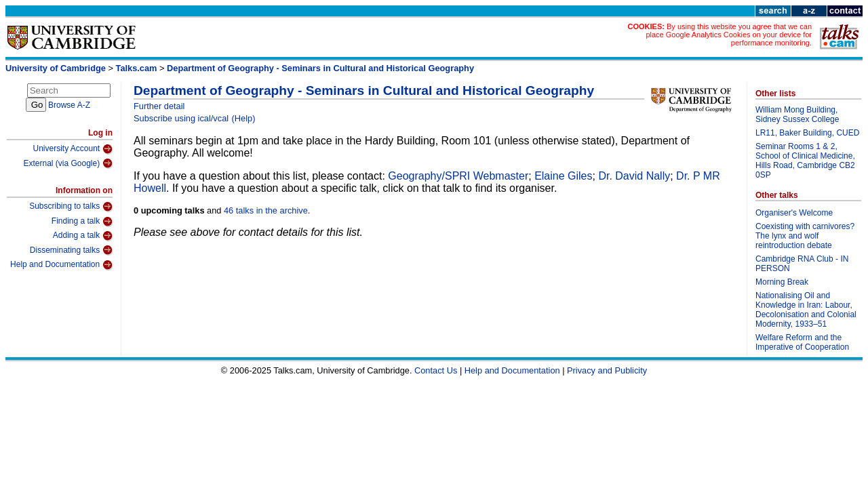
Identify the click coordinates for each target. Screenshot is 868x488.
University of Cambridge (56, 68)
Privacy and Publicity (607, 370)
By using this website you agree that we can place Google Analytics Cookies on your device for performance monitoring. (729, 35)
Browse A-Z (69, 105)
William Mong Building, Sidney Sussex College (797, 115)
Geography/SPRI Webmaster (458, 176)
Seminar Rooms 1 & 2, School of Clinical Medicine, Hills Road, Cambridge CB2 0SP (805, 161)
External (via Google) (68, 163)
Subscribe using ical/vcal (181, 118)
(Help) (244, 118)
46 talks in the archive (266, 210)
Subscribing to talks (71, 207)
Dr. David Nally (634, 176)
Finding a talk (82, 222)
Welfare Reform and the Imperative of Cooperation (802, 342)
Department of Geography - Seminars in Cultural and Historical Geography (320, 68)
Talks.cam (137, 68)
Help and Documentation (61, 265)
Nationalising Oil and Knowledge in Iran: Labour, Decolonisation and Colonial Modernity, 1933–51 (806, 310)
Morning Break (782, 282)
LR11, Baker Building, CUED (807, 133)
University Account (73, 149)
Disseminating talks (71, 250)
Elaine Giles (563, 176)
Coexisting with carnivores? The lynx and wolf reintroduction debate (805, 236)
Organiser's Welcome (794, 213)
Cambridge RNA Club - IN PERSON (802, 264)
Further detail (159, 106)
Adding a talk (83, 236)
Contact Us (436, 370)
